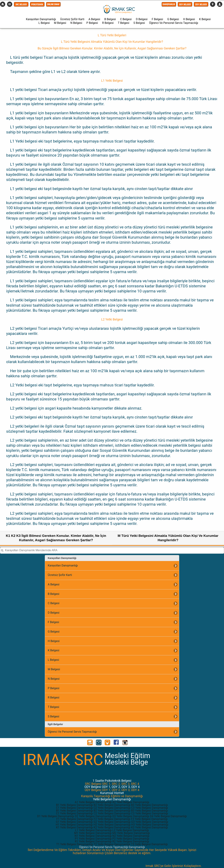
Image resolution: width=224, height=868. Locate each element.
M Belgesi (60, 23)
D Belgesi (142, 19)
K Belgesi (205, 19)
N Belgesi (76, 23)
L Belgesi (44, 23)
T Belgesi (123, 23)
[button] (21, 4)
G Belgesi (173, 19)
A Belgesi (94, 19)
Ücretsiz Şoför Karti (72, 19)
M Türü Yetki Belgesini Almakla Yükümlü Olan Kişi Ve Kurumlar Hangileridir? (168, 538)
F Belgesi (157, 19)
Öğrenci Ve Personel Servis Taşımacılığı (174, 23)
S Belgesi (139, 23)
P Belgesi (92, 23)
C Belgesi (126, 19)
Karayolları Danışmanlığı (41, 19)
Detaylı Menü (10, 4)
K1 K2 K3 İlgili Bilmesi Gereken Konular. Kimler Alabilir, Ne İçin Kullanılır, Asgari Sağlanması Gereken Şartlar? (56, 538)
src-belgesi (3, 4)
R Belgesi (108, 23)
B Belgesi (110, 19)
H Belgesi (189, 19)
